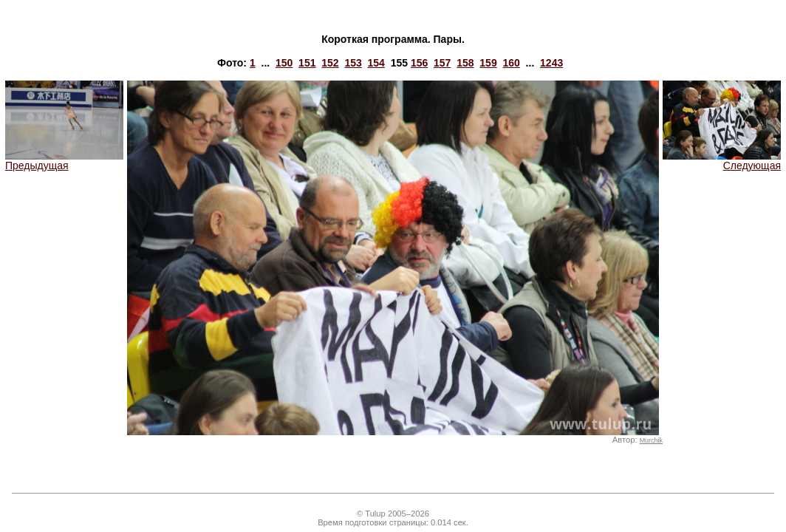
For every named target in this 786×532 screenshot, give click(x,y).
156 (419, 63)
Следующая (722, 161)
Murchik (651, 440)
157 (442, 63)
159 (488, 63)
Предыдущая (64, 161)
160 (511, 63)
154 (376, 63)
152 (330, 63)
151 (307, 63)
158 (465, 63)
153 (353, 63)
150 (284, 63)
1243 (551, 63)
